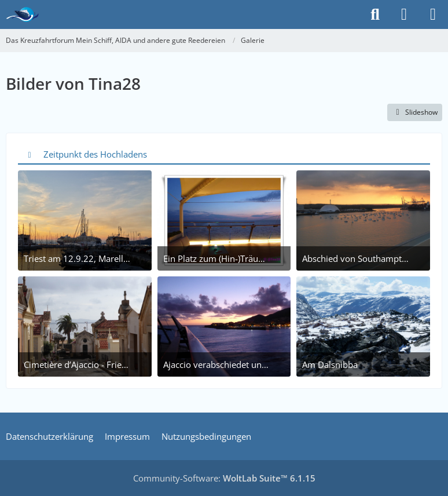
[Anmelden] (404, 14)
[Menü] (433, 14)
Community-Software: (224, 478)
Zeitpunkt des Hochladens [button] (95, 154)
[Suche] (375, 14)
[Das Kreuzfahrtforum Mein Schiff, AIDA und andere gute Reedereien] (22, 14)
